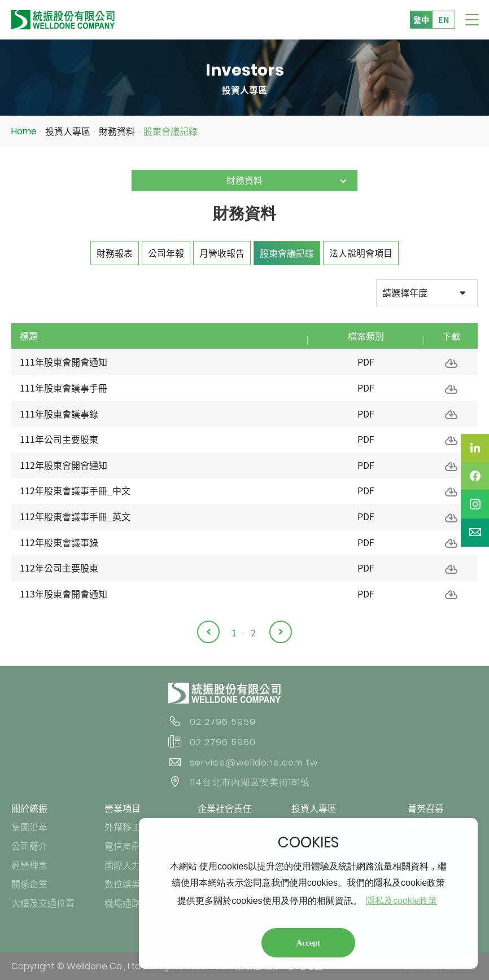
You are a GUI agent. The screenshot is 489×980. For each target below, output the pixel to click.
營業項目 (123, 808)
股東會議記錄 (171, 131)
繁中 (421, 19)
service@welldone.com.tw (254, 763)
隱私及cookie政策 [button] (401, 901)
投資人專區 (68, 131)
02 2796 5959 (223, 722)
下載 (451, 363)
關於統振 (29, 808)
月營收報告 (222, 253)
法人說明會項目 (361, 253)
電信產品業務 (132, 846)
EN (444, 19)
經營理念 (29, 865)
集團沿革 (29, 827)
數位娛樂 (123, 884)
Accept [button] (308, 943)
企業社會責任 (225, 808)
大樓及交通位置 (43, 903)
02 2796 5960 (223, 742)
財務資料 (117, 131)
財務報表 (115, 253)
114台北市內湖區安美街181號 (250, 782)
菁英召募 (426, 808)
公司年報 (166, 253)
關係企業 (29, 884)
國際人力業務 (132, 865)
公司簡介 (29, 846)
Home (24, 131)
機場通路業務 (132, 903)
